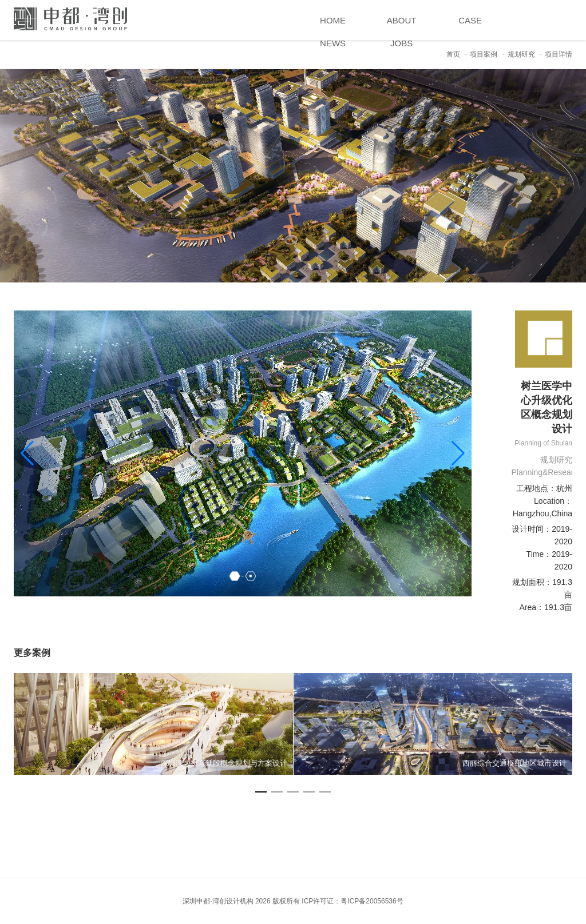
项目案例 (484, 54)
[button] (458, 453)
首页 (453, 54)
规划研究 (521, 54)
